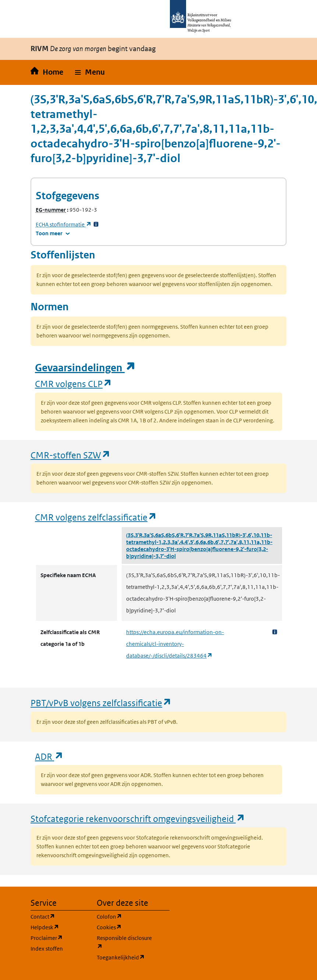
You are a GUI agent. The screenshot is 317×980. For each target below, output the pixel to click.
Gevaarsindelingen (85, 368)
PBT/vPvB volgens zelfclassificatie (101, 703)
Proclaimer (59, 938)
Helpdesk (59, 927)
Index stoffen (47, 949)
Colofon (125, 916)
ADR (49, 756)
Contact (59, 916)
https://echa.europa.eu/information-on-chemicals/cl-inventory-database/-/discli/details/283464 (175, 644)
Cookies (125, 927)
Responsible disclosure (125, 942)
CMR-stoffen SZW (71, 455)
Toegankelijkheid (125, 957)
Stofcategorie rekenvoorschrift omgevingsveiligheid (138, 818)
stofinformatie (64, 224)
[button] (90, 72)
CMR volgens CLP (74, 384)
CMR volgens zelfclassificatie (96, 517)
